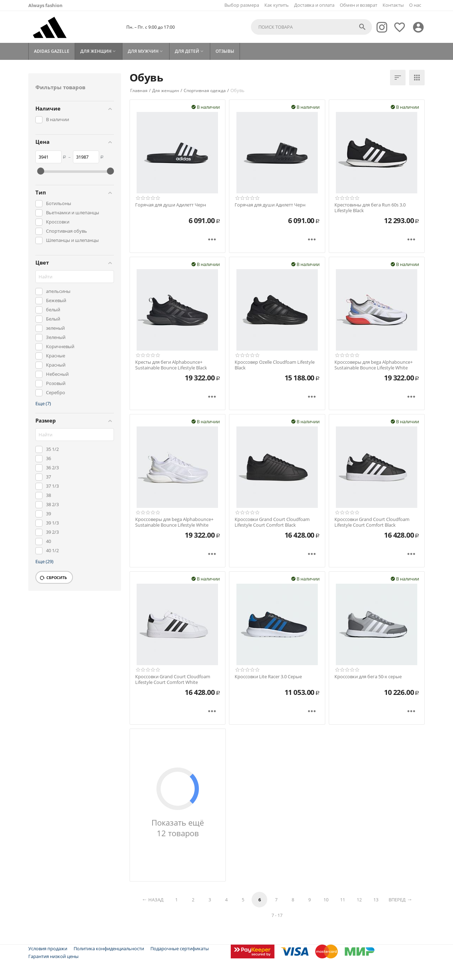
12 (359, 900)
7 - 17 (277, 915)
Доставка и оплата (314, 5)
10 (326, 900)
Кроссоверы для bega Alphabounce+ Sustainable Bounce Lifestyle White (374, 365)
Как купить (277, 5)
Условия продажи (48, 948)
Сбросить (53, 578)
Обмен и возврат (359, 5)
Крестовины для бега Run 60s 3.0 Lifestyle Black (370, 208)
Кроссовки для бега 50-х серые (368, 677)
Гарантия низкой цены (53, 956)
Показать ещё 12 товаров (178, 828)
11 (343, 900)
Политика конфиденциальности (109, 948)
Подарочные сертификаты (180, 948)
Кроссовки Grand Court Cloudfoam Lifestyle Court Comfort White (173, 679)
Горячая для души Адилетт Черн (171, 205)
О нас (415, 5)
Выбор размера (242, 5)
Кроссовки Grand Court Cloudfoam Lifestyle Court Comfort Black (272, 522)
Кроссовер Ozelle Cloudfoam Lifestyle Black (275, 365)
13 (376, 900)
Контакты (393, 5)
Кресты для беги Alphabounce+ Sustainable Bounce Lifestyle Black (171, 365)
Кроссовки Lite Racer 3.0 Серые (268, 677)
